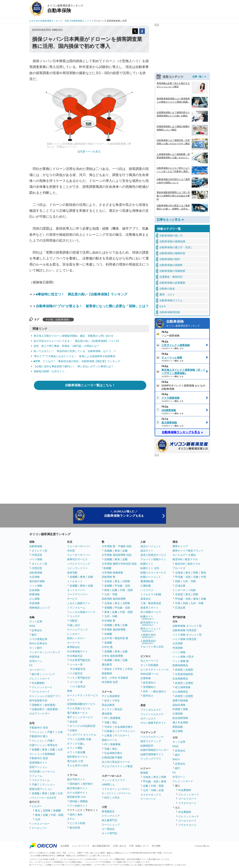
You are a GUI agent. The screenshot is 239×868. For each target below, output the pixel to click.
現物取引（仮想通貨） (45, 705)
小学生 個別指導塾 (112, 656)
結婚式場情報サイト (152, 754)
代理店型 (37, 555)
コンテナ (75, 616)
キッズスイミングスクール (116, 793)
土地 (60, 732)
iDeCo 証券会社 (38, 643)
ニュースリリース (81, 846)
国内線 (74, 801)
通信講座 (107, 714)
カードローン (37, 670)
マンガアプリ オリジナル (82, 735)
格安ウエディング (151, 741)
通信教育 (107, 665)
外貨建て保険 (180, 709)
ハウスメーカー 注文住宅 (43, 798)
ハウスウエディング (152, 737)
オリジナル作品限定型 (83, 726)
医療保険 (34, 594)
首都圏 (36, 750)
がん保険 (34, 599)
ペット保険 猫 (181, 661)
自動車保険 (187, 324)
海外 (80, 815)
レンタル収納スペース (83, 612)
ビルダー (37, 806)
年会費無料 (38, 683)
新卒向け (148, 696)
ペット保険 (36, 586)
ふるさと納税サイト (79, 603)
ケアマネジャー (126, 731)
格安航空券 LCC (76, 797)
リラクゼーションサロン (116, 789)
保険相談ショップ (40, 608)
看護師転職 (147, 581)
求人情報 (156, 846)
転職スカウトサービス (153, 573)
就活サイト (147, 551)
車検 (70, 691)
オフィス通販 (75, 748)
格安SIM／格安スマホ (185, 559)
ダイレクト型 (39, 551)
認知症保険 (179, 705)
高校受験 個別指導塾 (114, 599)
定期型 (189, 670)
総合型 (74, 722)
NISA (32, 626)
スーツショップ (111, 825)
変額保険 (178, 727)
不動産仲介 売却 (39, 728)
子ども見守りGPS (78, 766)
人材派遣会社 (148, 642)
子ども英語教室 (111, 696)
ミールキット (75, 581)
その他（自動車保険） (58, 320)
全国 (161, 790)
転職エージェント (151, 577)
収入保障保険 (183, 687)
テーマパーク (148, 799)
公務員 (108, 735)
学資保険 (34, 603)
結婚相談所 (147, 746)
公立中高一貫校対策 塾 (115, 638)
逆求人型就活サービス (153, 555)
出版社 (74, 730)
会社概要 (65, 846)
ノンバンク (48, 674)
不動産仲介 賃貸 (39, 758)
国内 (72, 815)
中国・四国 (57, 815)
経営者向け (149, 683)
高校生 (108, 669)
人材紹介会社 (148, 636)
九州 (60, 750)
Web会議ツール (150, 674)
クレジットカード (40, 679)
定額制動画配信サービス (81, 704)
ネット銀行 (36, 648)
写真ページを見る (90, 151)
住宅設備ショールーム (42, 771)
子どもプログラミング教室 (117, 766)
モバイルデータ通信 (184, 555)
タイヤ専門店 (109, 833)
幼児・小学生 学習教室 (115, 678)
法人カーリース (149, 661)
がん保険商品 (180, 692)
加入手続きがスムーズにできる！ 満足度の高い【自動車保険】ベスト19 (76, 341)
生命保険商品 (180, 679)
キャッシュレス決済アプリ (45, 696)
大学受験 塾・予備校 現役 (117, 546)
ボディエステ (148, 719)
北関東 (47, 811)
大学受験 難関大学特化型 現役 (119, 564)
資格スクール (109, 740)
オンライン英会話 (112, 709)
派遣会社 (146, 599)
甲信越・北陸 (122, 586)
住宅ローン (36, 661)
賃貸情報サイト (38, 763)
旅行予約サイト (76, 779)
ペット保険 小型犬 (183, 657)
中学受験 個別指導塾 (114, 630)
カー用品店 (108, 829)
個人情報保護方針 (101, 846)
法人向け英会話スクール (116, 762)
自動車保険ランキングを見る (181, 432)
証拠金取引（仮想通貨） (46, 709)
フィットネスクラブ (113, 780)
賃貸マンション (38, 767)
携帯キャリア (180, 546)
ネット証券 (36, 621)
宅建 (107, 722)
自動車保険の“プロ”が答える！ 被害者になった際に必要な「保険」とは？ (92, 306)
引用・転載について (139, 846)
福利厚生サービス (77, 757)
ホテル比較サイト (77, 793)
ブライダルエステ (151, 710)
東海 (45, 750)
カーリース (74, 643)
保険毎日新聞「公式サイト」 (50, 371)
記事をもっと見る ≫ (171, 220)
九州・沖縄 (111, 594)
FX (31, 665)
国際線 (84, 801)
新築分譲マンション (41, 789)
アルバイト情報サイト (153, 559)
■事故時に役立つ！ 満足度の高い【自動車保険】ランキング (82, 294)
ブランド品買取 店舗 (79, 739)
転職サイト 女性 (150, 568)
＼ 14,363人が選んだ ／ (124, 514)
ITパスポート (122, 735)
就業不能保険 (180, 700)
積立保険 (178, 731)
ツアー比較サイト (77, 806)
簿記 (115, 722)
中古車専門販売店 (80, 660)
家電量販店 (108, 811)
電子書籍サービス (77, 713)
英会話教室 (108, 705)
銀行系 (36, 674)
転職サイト (147, 564)
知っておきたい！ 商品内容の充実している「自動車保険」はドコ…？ (75, 351)
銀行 (34, 635)
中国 (203, 577)
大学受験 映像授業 (112, 573)
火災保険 (34, 577)
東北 (38, 811)
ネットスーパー (76, 590)
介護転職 (146, 586)
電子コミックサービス (80, 717)
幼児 (107, 700)
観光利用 (75, 828)
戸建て (51, 732)
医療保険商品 (180, 665)
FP (106, 718)
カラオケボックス (151, 795)
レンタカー (74, 634)
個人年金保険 (180, 722)
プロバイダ (179, 568)
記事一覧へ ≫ (199, 77)
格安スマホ (194, 564)
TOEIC (108, 727)
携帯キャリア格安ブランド (188, 551)
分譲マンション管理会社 (43, 745)
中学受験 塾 (109, 621)
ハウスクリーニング (79, 564)
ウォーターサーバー (79, 546)
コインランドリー (77, 568)
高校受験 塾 (109, 577)
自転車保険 (36, 573)
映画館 (144, 773)
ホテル (71, 819)
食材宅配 (72, 573)
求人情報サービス (151, 612)
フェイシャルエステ (152, 714)
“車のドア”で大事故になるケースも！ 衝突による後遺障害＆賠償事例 (74, 356)
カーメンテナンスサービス (83, 695)
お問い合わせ (120, 846)
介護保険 (178, 714)
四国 (178, 581)
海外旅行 (88, 784)
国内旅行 (75, 784)
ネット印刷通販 (149, 665)
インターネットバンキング (45, 652)
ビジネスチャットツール (155, 670)
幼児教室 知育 (110, 682)
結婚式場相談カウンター (155, 750)
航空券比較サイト (77, 788)
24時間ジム (108, 785)
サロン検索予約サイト (153, 723)
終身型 (179, 670)
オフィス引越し (76, 744)
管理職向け (149, 687)
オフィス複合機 (76, 752)
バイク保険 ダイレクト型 (187, 635)
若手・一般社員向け (155, 691)
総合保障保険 (180, 718)
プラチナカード (187, 803)
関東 (164, 777)
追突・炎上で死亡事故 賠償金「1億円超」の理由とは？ (67, 346)
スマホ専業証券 (38, 639)
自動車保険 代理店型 (184, 630)
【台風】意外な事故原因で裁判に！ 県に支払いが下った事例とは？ (74, 366)
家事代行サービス (77, 559)
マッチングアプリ (151, 759)
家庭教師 (107, 673)
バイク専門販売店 (80, 678)
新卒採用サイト (149, 624)
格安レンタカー (76, 638)
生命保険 (34, 590)
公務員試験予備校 (112, 757)
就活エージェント (151, 546)
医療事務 (115, 718)
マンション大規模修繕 (42, 754)
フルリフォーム (41, 780)
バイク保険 (36, 559)
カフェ (71, 700)
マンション (38, 732)
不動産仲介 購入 (39, 736)
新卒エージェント (151, 630)
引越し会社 (74, 625)
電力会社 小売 (75, 761)
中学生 (118, 669)
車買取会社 (74, 647)
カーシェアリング (77, 630)
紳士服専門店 (109, 820)
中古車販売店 (75, 656)
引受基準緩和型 (184, 674)
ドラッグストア (111, 816)
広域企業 (180, 586)
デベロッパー (39, 828)
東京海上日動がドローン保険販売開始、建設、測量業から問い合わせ (74, 336)
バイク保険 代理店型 (184, 639)
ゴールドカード (41, 692)
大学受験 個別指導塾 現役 (117, 555)
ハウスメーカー (41, 824)
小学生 (129, 669)
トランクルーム (76, 608)
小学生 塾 (107, 647)
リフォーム (36, 776)
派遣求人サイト (149, 608)
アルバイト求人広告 (152, 647)
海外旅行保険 (37, 581)
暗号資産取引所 (38, 700)
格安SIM (180, 564)
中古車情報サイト (77, 651)
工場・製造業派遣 (151, 603)
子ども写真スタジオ (79, 708)
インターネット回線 (184, 590)
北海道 (108, 581)
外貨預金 (34, 657)
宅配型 (74, 621)
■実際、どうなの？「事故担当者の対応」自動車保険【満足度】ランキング (77, 361)
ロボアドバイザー (40, 714)
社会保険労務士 (124, 727)
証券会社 (37, 630)
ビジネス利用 (77, 823)
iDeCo (176, 759)
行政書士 (109, 731)
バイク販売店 (75, 673)
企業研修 (146, 678)
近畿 (52, 750)
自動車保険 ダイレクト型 (187, 626)
